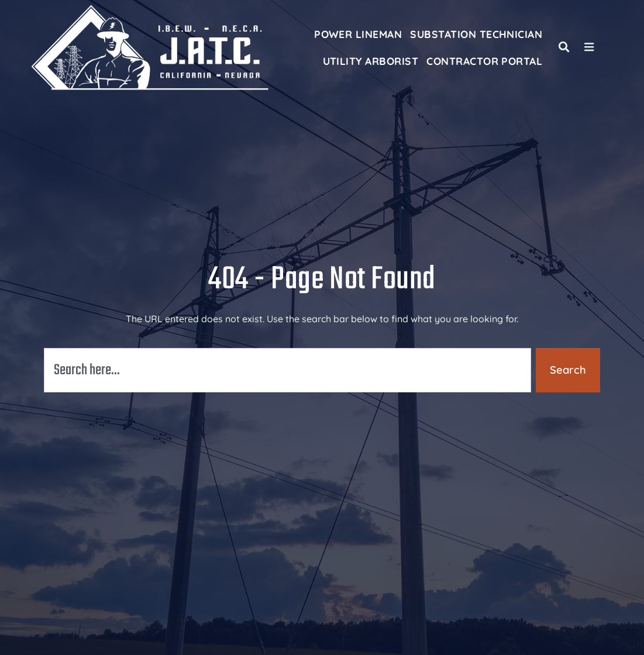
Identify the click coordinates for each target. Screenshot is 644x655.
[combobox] (287, 370)
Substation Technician (476, 34)
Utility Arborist (371, 61)
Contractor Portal (484, 61)
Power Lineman (358, 34)
